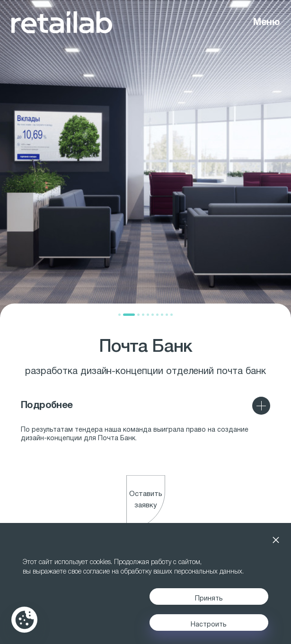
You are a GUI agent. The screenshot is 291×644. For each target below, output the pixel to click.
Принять (209, 599)
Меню (266, 23)
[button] (119, 315)
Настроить (209, 625)
